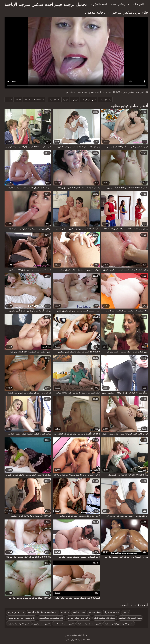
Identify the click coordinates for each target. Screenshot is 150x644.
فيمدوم (73, 100)
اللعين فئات (137, 4)
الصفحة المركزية (98, 4)
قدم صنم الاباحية (87, 100)
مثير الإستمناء (104, 100)
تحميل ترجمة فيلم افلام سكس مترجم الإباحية (44, 4)
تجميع (64, 100)
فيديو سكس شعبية (119, 4)
